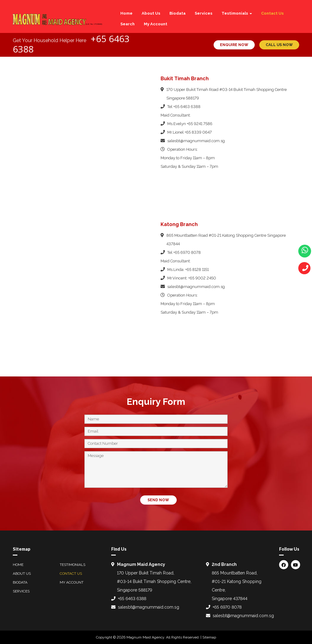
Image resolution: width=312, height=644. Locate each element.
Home (126, 13)
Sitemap (209, 637)
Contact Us (272, 13)
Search (128, 24)
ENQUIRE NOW (234, 45)
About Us (151, 13)
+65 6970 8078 (187, 252)
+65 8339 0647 (198, 132)
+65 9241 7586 (200, 124)
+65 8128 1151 (197, 270)
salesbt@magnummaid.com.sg (196, 141)
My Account (156, 24)
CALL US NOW (279, 45)
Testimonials (237, 13)
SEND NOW (158, 500)
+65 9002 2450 (202, 278)
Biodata (177, 13)
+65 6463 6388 (187, 107)
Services (204, 13)
